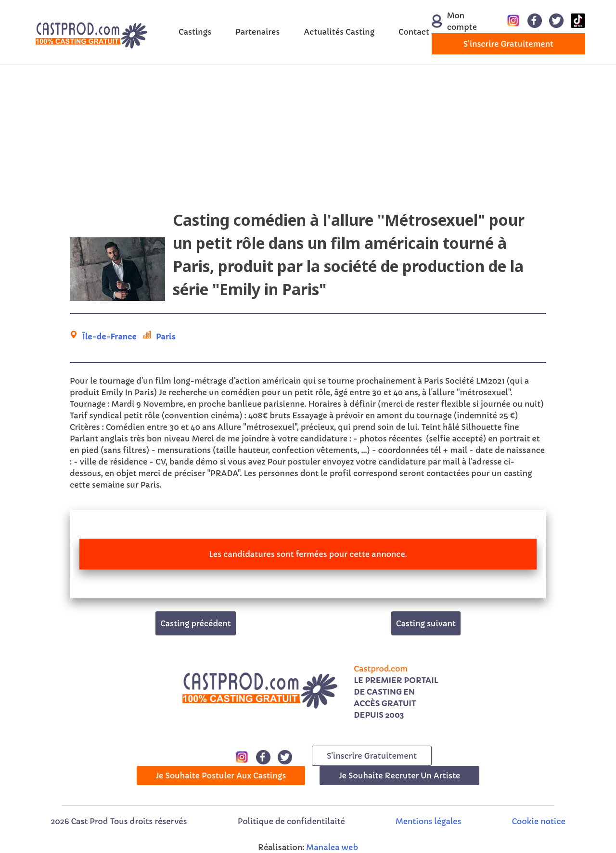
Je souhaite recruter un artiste (399, 775)
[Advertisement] (308, 141)
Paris (166, 336)
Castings (195, 32)
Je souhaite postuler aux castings (221, 775)
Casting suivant (426, 623)
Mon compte (454, 21)
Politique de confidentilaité (291, 821)
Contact (414, 32)
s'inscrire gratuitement (508, 44)
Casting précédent (196, 623)
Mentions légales (428, 821)
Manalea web (332, 847)
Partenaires (257, 32)
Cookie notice (539, 821)
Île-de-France (109, 336)
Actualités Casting (339, 32)
